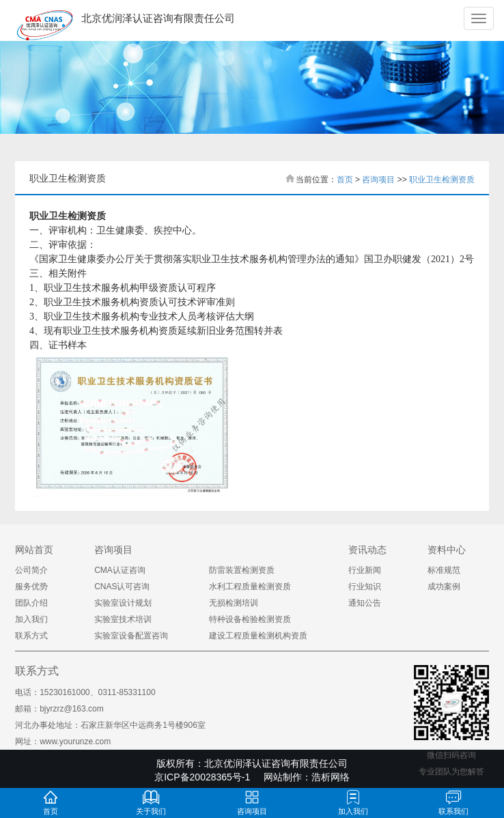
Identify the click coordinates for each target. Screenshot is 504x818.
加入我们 (31, 619)
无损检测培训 (234, 603)
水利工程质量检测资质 (250, 587)
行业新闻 (365, 570)
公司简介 (31, 570)
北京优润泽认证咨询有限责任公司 (276, 763)
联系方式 (31, 636)
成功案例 (444, 587)
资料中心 (447, 550)
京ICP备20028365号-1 (202, 777)
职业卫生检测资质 (442, 180)
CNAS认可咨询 (122, 587)
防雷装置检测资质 (242, 570)
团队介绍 (31, 603)
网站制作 (283, 777)
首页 (345, 180)
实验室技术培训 (123, 619)
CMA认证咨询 (120, 570)
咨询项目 (378, 180)
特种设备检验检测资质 (250, 619)
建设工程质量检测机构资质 (258, 636)
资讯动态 (367, 550)
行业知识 (365, 587)
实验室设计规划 (123, 603)
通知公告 (365, 603)
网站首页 (34, 550)
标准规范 (444, 570)
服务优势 (31, 587)
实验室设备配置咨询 (131, 636)
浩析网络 (331, 777)
